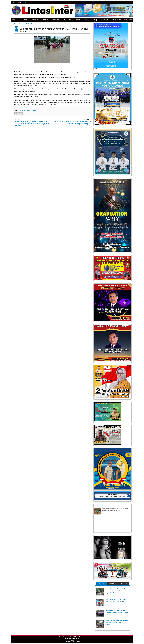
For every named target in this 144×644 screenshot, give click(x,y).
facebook (124, 3)
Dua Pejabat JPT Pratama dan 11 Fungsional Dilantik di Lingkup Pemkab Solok (116, 612)
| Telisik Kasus (63, 20)
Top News (101, 584)
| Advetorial (41, 20)
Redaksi (72, 640)
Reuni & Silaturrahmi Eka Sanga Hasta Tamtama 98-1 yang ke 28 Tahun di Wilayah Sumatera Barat (116, 591)
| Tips (122, 20)
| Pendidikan (101, 20)
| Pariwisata (52, 20)
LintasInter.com (63, 637)
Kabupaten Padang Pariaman (28, 110)
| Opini (82, 20)
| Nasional (21, 20)
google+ (127, 3)
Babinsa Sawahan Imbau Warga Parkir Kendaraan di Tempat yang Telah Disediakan (116, 623)
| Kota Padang (112, 20)
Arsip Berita (112, 584)
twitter (121, 3)
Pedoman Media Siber (72, 639)
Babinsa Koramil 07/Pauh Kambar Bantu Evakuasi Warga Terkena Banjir (54, 30)
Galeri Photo (124, 584)
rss (130, 3)
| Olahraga (91, 20)
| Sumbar (74, 20)
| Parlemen (31, 20)
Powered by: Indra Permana (72, 642)
